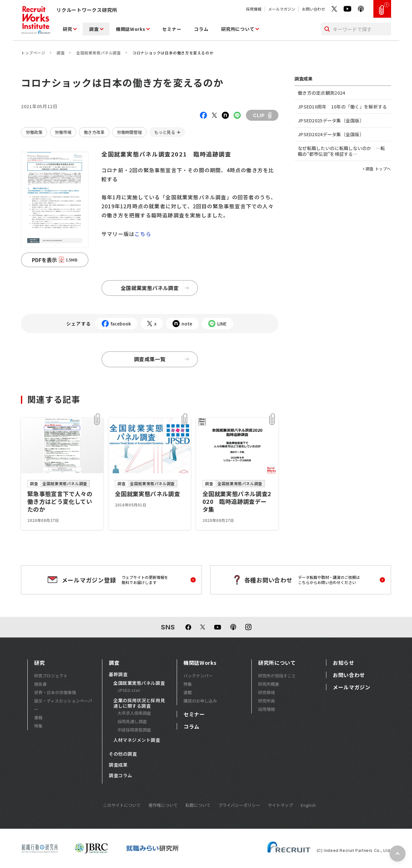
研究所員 (267, 701)
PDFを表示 (55, 260)
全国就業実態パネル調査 (99, 53)
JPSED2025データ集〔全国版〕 (331, 120)
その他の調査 (123, 754)
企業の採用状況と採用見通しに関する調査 (139, 703)
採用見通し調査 (132, 721)
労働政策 (34, 132)
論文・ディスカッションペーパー (63, 705)
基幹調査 (118, 675)
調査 (94, 29)
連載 (188, 692)
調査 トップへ (378, 169)
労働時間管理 (129, 132)
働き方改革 (94, 132)
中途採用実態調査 (134, 730)
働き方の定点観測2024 (321, 93)
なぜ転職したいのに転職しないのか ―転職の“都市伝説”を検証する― (341, 151)
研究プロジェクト (51, 676)
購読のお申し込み (200, 701)
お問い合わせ (314, 9)
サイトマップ (280, 805)
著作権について (163, 805)
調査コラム (121, 776)
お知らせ (344, 663)
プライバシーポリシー (239, 805)
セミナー (172, 29)
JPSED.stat (129, 690)
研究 (67, 29)
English (308, 805)
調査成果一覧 (161, 359)
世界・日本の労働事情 (55, 692)
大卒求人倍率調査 (134, 713)
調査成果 (118, 765)
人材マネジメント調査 (137, 740)
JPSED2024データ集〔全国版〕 (331, 134)
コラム (201, 29)
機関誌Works (131, 29)
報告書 (40, 684)
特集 (38, 726)
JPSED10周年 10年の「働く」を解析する (342, 107)
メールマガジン (282, 9)
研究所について (238, 29)
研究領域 (267, 692)
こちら (143, 234)
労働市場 (63, 132)
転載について (198, 805)
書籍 (38, 717)
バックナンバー (198, 676)
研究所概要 (269, 684)
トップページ (33, 53)
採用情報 (254, 9)
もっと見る (165, 132)
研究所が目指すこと (277, 676)
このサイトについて (122, 805)
